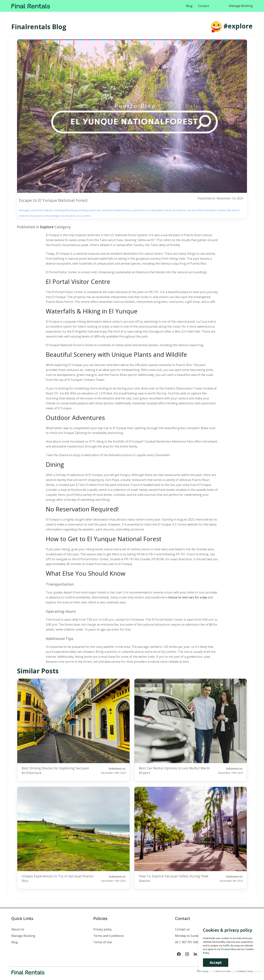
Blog (189, 6)
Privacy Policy (245, 971)
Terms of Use (103, 942)
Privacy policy (102, 929)
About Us (18, 929)
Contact (203, 6)
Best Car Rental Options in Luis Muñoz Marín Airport (174, 770)
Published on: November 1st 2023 (220, 198)
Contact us (182, 929)
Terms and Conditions (109, 936)
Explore (47, 227)
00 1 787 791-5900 (187, 942)
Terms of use (222, 971)
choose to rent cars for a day (187, 597)
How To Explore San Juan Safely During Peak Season (174, 878)
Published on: (112, 770)
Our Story (202, 971)
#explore (238, 26)
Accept (214, 962)
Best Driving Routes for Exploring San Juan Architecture (55, 770)
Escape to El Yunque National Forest (53, 200)
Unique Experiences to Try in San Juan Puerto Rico (57, 878)
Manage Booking (241, 6)
